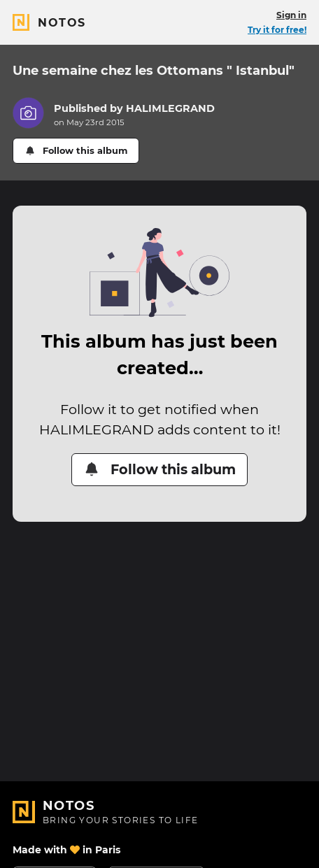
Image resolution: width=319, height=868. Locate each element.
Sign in (291, 15)
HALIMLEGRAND (170, 108)
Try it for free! (277, 30)
